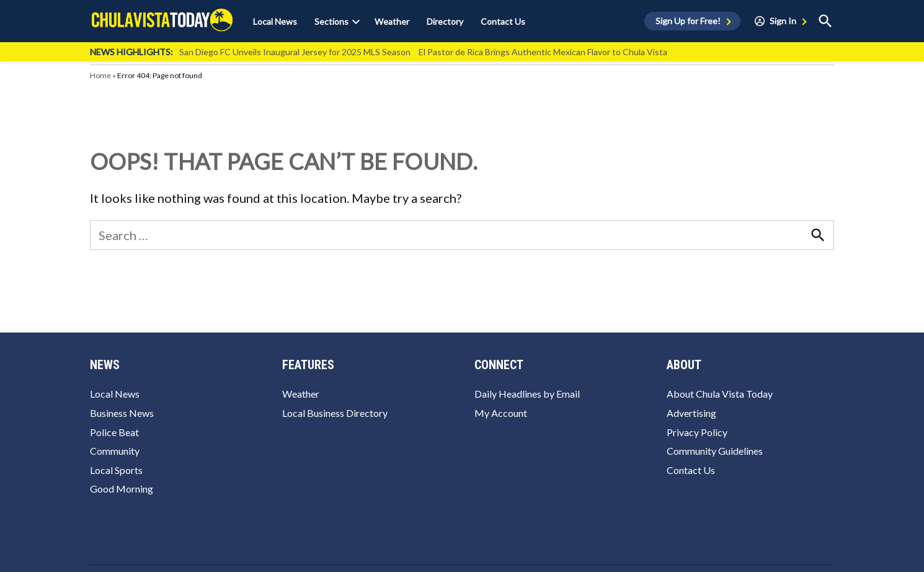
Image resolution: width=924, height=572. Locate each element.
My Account (501, 413)
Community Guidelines (715, 451)
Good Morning (122, 489)
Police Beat (114, 432)
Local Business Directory (335, 413)
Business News (122, 413)
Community (115, 451)
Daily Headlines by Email (527, 394)
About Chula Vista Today (720, 394)
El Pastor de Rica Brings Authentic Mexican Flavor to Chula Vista (543, 52)
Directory (445, 21)
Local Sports (116, 470)
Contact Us (503, 21)
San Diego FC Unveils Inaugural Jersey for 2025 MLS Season (295, 52)
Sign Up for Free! (688, 21)
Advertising (691, 413)
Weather (392, 21)
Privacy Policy (697, 432)
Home (100, 75)
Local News (275, 21)
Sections (331, 21)
